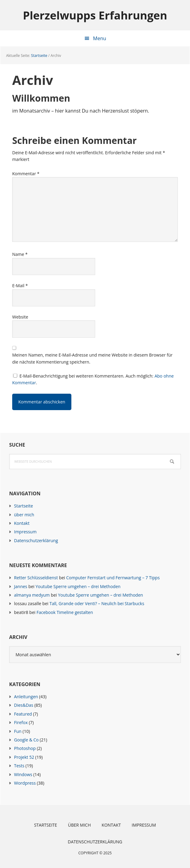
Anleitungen (26, 697)
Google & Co (26, 740)
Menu (100, 38)
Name (20, 254)
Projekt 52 (24, 757)
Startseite (23, 506)
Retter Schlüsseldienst (36, 578)
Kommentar (26, 174)
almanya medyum (32, 595)
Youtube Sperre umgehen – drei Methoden (78, 586)
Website (20, 317)
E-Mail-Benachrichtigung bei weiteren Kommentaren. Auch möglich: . (93, 379)
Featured (23, 714)
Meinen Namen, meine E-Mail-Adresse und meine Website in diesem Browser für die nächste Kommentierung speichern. (92, 358)
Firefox (21, 722)
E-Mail (20, 286)
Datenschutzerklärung (36, 540)
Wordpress (25, 783)
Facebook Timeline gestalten (65, 612)
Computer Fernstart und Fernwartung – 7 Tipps (113, 578)
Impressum (25, 532)
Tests (19, 766)
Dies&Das (24, 705)
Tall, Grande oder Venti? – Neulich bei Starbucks (97, 603)
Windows (23, 774)
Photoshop (25, 748)
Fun (18, 731)
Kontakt (22, 523)
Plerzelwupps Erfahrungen (95, 15)
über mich (24, 515)
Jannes (21, 586)
